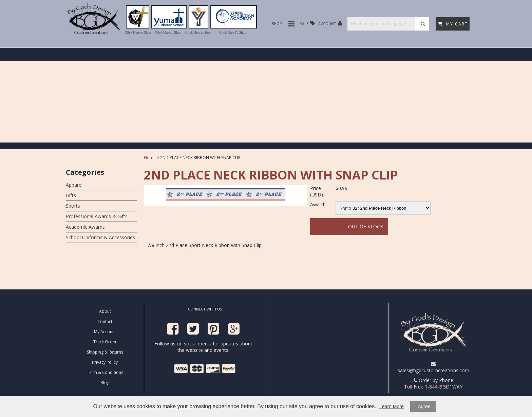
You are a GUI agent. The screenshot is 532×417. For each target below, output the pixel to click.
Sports (73, 206)
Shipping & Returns (105, 352)
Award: (318, 204)
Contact (105, 321)
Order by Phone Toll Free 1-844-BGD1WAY (433, 383)
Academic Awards (85, 227)
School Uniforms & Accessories (100, 237)
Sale (307, 23)
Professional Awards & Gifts (97, 216)
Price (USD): (317, 191)
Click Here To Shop (233, 32)
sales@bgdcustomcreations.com (433, 368)
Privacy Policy (105, 362)
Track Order (105, 342)
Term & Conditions (105, 372)
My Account (105, 332)
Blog (105, 383)
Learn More (392, 406)
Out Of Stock (366, 226)
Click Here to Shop (138, 32)
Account (330, 23)
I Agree (423, 406)
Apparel (74, 185)
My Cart (453, 24)
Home (150, 158)
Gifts (71, 195)
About (105, 311)
